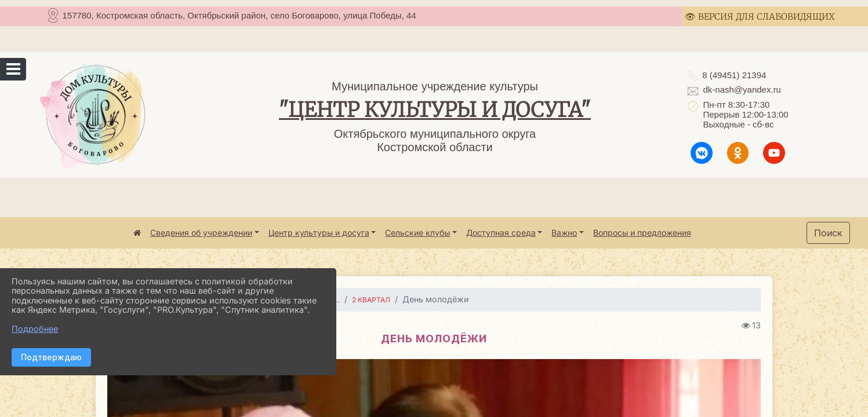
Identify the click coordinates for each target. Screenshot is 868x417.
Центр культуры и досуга (319, 233)
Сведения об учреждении (201, 233)
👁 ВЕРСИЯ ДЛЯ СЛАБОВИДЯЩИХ (760, 17)
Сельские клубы (417, 233)
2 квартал (371, 300)
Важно (564, 233)
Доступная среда (501, 233)
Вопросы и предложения (642, 233)
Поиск (828, 233)
